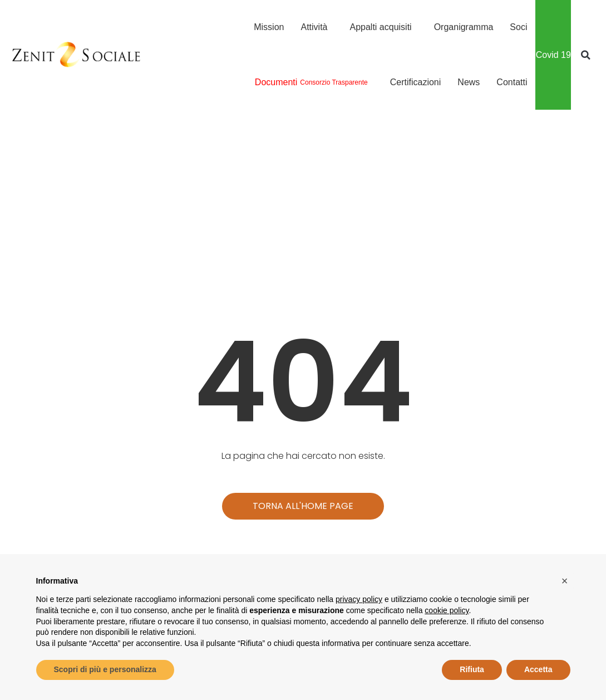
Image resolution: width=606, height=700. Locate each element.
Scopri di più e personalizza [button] (105, 669)
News (469, 82)
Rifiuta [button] (472, 669)
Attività (317, 27)
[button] (585, 55)
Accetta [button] (538, 669)
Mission (269, 27)
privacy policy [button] (359, 599)
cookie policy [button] (447, 610)
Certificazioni (416, 82)
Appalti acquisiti (383, 27)
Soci (518, 27)
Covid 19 (553, 55)
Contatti (512, 82)
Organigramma (464, 27)
